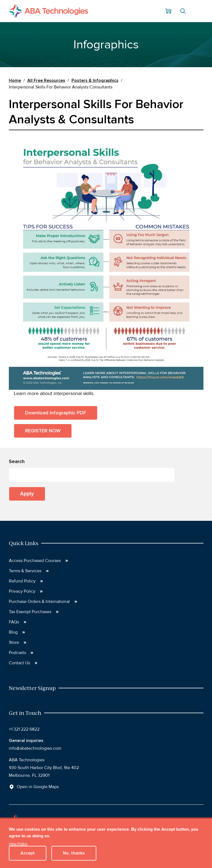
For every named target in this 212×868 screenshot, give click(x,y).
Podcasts (17, 653)
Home (15, 80)
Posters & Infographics (95, 80)
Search (183, 11)
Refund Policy (22, 581)
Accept (28, 853)
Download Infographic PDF (56, 413)
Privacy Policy (22, 591)
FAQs (14, 622)
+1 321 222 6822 (24, 729)
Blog (13, 632)
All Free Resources (46, 80)
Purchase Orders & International (39, 602)
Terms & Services (25, 571)
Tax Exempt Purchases (30, 612)
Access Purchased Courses (35, 561)
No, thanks (74, 853)
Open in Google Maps (38, 787)
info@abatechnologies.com (35, 748)
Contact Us (19, 663)
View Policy (18, 844)
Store (14, 642)
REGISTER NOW (43, 431)
